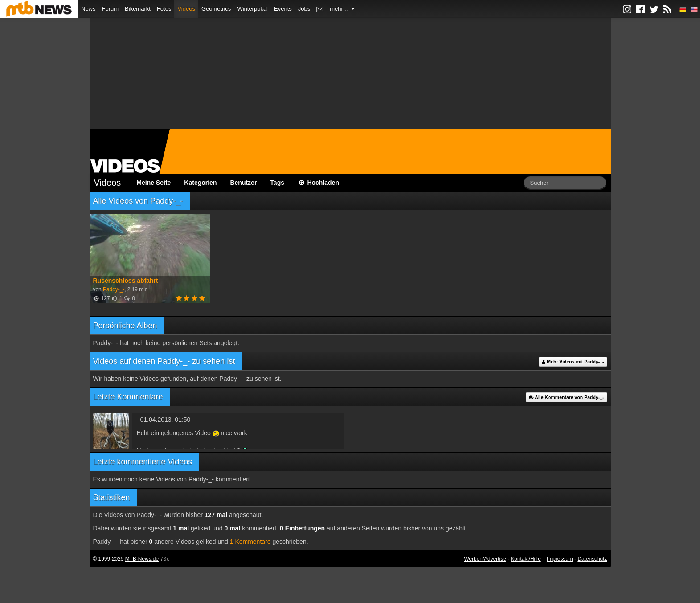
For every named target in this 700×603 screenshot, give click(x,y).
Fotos (164, 9)
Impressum (560, 559)
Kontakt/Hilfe (526, 559)
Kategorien (200, 183)
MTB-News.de (142, 559)
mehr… (342, 9)
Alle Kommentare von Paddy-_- (567, 397)
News (88, 9)
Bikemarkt (138, 9)
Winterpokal (252, 9)
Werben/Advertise (485, 559)
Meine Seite (154, 183)
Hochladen (318, 183)
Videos (186, 9)
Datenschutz (592, 559)
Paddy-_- (114, 289)
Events (283, 9)
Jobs (304, 9)
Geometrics (216, 9)
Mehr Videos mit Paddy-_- (573, 362)
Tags (277, 183)
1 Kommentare (250, 542)
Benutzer (243, 183)
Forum (111, 9)
